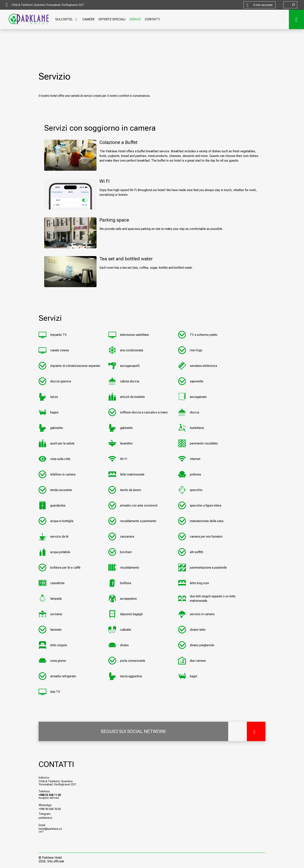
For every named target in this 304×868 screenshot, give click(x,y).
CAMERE (89, 19)
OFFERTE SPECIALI (112, 19)
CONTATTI (152, 19)
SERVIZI (135, 19)
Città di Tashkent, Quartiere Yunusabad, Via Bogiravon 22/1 (57, 783)
